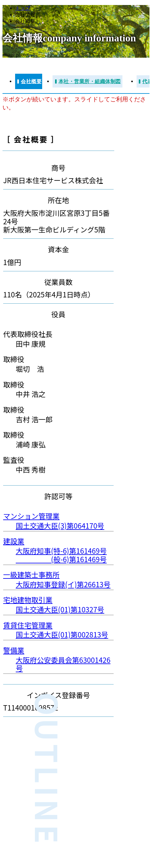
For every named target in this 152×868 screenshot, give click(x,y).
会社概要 (31, 81)
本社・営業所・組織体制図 (90, 81)
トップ (23, 8)
